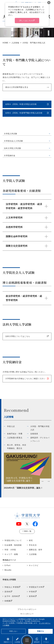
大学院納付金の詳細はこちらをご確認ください (25, 379)
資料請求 (37, 640)
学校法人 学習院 (11, 587)
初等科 (32, 596)
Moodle (8, 570)
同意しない (13, 631)
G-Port (7, 565)
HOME (5, 43)
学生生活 (33, 545)
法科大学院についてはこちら (18, 336)
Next (50, 488)
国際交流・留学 (36, 550)
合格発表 (34, 434)
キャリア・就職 (11, 554)
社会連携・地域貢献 (13, 545)
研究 (31, 541)
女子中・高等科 (11, 596)
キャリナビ (34, 565)
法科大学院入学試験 (12, 148)
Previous (5, 488)
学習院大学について (13, 541)
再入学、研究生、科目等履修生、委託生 (17, 447)
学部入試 (11, 426)
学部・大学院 (10, 550)
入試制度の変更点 (15, 438)
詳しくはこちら (26, 20)
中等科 (32, 592)
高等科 (7, 592)
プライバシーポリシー (27, 609)
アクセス (46, 640)
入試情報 (17, 640)
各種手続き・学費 (15, 434)
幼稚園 (7, 601)
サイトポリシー (27, 614)
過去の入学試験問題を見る (17, 87)
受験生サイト (8, 640)
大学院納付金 (10, 156)
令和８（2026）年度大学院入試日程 (21, 104)
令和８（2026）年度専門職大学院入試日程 (24, 113)
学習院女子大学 (36, 587)
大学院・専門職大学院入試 (40, 428)
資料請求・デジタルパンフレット (40, 439)
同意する (40, 631)
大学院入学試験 (11, 134)
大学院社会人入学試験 (13, 141)
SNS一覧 (28, 531)
